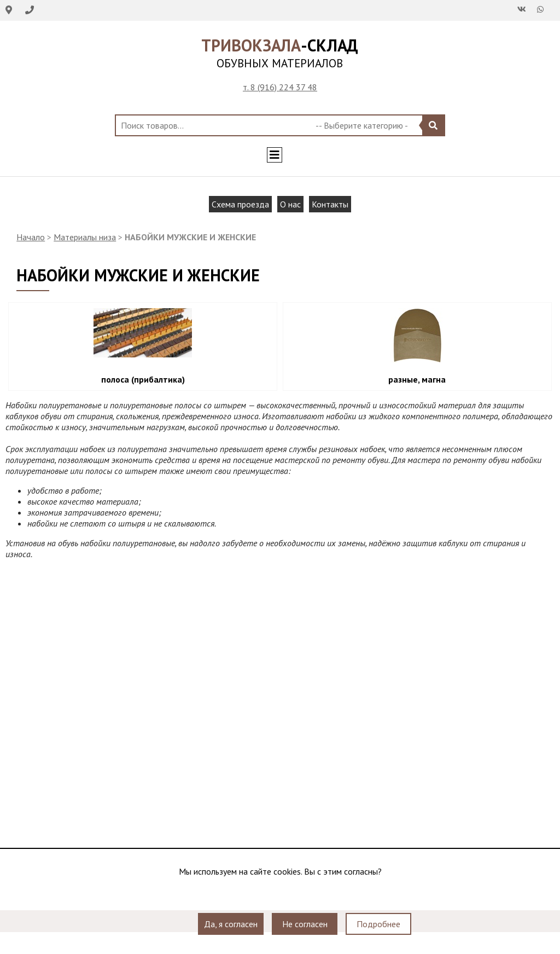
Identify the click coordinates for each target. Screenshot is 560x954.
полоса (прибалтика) (143, 379)
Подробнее (378, 924)
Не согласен (305, 924)
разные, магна (417, 379)
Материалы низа (85, 237)
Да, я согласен (231, 924)
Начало (31, 237)
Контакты (330, 204)
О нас (290, 204)
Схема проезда (240, 204)
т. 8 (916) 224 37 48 (280, 87)
